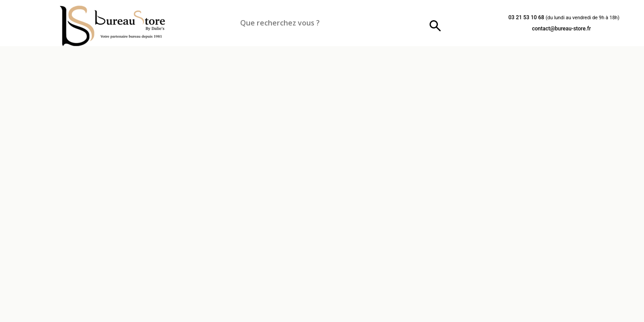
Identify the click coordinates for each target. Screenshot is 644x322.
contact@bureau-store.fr (561, 29)
